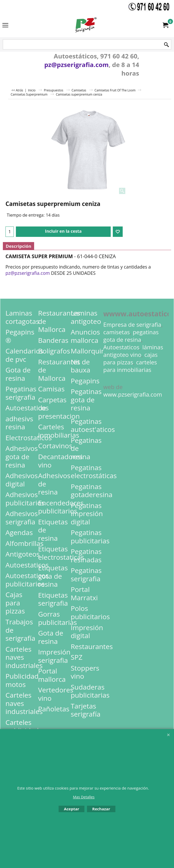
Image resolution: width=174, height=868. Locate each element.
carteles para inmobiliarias (130, 366)
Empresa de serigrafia (132, 325)
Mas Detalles (84, 797)
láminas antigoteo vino (133, 351)
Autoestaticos (122, 347)
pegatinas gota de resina (131, 336)
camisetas (117, 332)
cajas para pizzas (130, 358)
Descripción (18, 246)
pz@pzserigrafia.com (76, 65)
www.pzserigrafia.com (133, 394)
